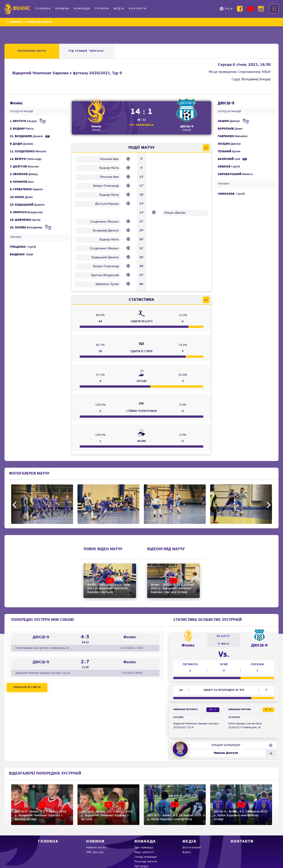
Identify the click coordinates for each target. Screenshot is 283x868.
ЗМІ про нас (95, 852)
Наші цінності (144, 852)
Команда (82, 9)
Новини (62, 9)
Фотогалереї (192, 848)
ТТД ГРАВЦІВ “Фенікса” (87, 51)
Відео (187, 852)
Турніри (102, 9)
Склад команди (146, 857)
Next (267, 505)
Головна (43, 9)
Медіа (119, 9)
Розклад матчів (146, 862)
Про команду (144, 848)
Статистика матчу (32, 51)
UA (227, 9)
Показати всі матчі (27, 687)
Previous (16, 505)
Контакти (138, 9)
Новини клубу (96, 848)
